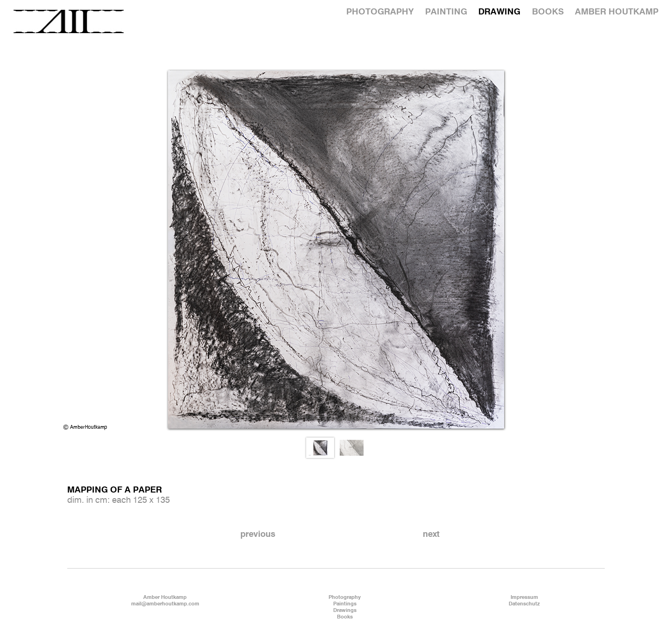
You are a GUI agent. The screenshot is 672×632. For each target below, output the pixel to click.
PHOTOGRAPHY (380, 12)
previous (258, 535)
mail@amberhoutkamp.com (165, 604)
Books (345, 617)
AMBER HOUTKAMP (617, 12)
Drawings (345, 611)
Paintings (345, 604)
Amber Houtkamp (165, 597)
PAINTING (446, 12)
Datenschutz (524, 604)
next (431, 535)
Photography (345, 597)
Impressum (524, 597)
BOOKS (548, 12)
